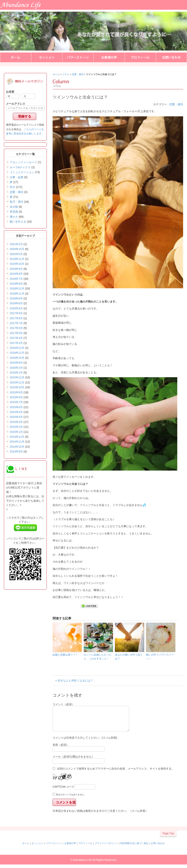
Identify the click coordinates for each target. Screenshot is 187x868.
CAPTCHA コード (64, 791)
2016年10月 (17, 358)
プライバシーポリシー (106, 848)
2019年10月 (17, 264)
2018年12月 (17, 288)
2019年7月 (16, 279)
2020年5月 (16, 254)
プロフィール (140, 57)
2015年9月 (16, 392)
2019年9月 (16, 269)
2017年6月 (16, 328)
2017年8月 (16, 318)
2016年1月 (16, 373)
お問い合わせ (171, 57)
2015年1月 (16, 432)
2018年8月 (16, 298)
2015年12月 (17, 377)
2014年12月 (17, 437)
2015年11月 (17, 382)
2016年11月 (17, 353)
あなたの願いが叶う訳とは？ (129, 657)
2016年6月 (16, 363)
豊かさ (14, 217)
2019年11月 (17, 259)
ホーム (16, 57)
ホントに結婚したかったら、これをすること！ (98, 657)
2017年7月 (16, 323)
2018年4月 (16, 308)
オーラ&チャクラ (20, 167)
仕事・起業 (17, 177)
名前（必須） (61, 749)
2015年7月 (16, 402)
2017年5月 (16, 333)
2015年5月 (16, 412)
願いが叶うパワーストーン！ (160, 657)
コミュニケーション (22, 172)
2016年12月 (17, 348)
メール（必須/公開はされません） (73, 761)
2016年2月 (16, 368)
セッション (47, 57)
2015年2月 (16, 427)
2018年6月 (16, 303)
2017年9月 (16, 313)
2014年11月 (17, 442)
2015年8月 (16, 397)
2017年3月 (16, 343)
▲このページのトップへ (168, 838)
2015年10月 (17, 387)
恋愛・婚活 (78, 74)
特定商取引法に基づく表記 (134, 848)
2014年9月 (16, 452)
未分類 (14, 207)
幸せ (12, 187)
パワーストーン (78, 57)
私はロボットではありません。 (71, 799)
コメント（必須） (64, 704)
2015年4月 (16, 417)
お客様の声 (109, 57)
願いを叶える (18, 222)
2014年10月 (17, 447)
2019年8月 (16, 274)
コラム (66, 74)
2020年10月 (17, 249)
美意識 (14, 212)
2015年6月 (16, 407)
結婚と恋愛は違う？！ (65, 655)
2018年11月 (17, 294)
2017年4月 (16, 338)
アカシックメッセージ (23, 162)
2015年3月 (16, 422)
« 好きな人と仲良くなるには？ (74, 680)
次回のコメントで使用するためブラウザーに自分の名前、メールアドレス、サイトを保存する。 (116, 773)
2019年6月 (16, 284)
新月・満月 (17, 202)
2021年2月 (16, 244)
